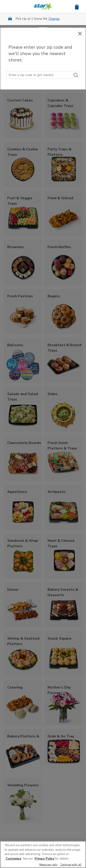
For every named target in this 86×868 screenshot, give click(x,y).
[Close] (80, 33)
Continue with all (71, 865)
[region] (43, 854)
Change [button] (54, 19)
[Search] (76, 75)
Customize (13, 859)
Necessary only (48, 865)
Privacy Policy (44, 859)
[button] (77, 6)
